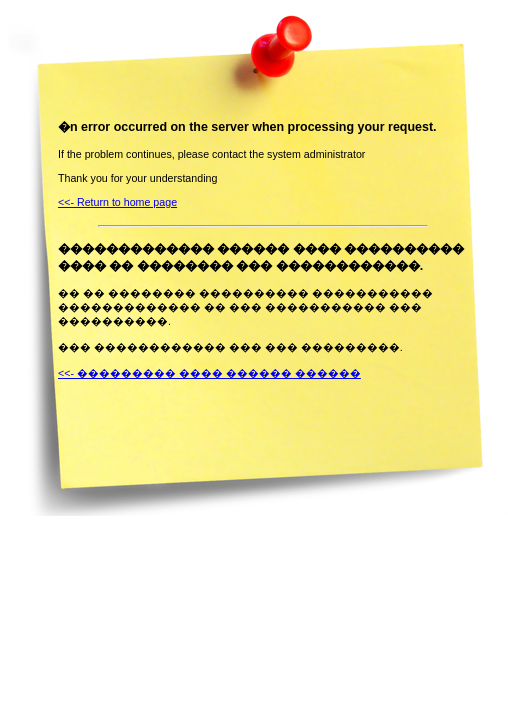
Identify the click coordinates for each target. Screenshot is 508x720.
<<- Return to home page (117, 202)
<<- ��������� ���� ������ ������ (209, 373)
